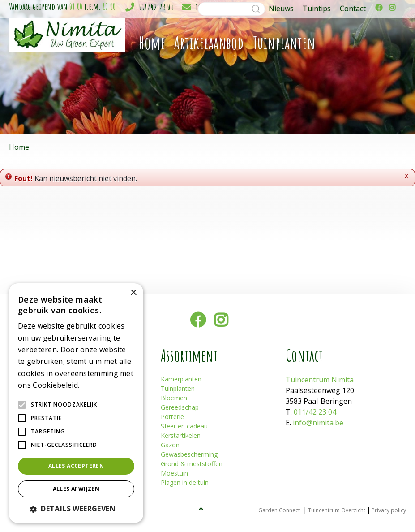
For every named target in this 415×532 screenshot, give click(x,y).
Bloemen (174, 398)
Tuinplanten (178, 388)
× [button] (133, 293)
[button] (76, 509)
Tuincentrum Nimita (320, 380)
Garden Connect (279, 510)
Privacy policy (389, 510)
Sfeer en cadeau (184, 426)
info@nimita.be (318, 423)
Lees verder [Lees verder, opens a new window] (97, 386)
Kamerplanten (181, 379)
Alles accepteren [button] (76, 466)
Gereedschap (180, 407)
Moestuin (174, 473)
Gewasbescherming (189, 454)
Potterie (172, 417)
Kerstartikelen (181, 435)
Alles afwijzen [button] (76, 489)
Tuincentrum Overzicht (337, 510)
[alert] (76, 403)
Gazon (170, 445)
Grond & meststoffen (192, 464)
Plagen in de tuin (185, 482)
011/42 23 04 (156, 7)
